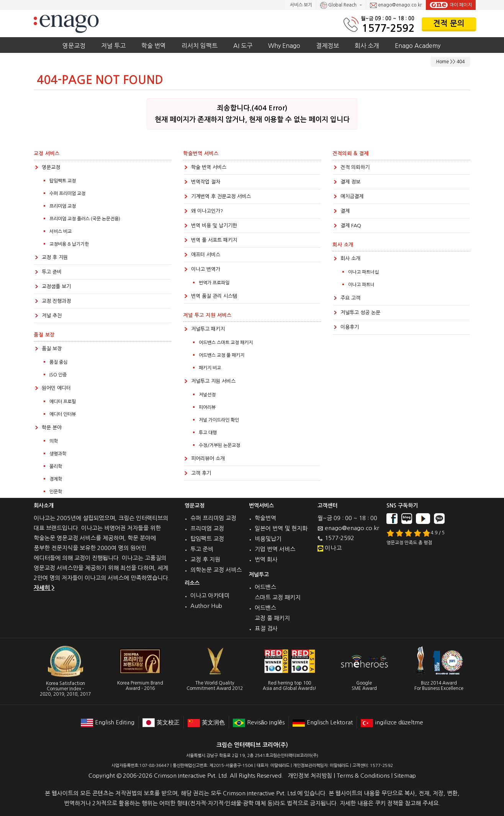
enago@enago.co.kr (396, 5)
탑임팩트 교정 (63, 181)
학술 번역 (154, 46)
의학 (54, 441)
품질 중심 (58, 362)
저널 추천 (52, 316)
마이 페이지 (451, 5)
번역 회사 (266, 559)
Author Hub (206, 606)
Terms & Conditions (363, 776)
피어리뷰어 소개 (208, 459)
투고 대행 (208, 433)
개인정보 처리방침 (310, 776)
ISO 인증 (58, 375)
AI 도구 (243, 46)
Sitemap (405, 776)
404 (461, 62)
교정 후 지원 (55, 257)
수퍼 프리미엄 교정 (67, 194)
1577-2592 (388, 28)
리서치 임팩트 (200, 46)
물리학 (56, 466)
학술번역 (265, 518)
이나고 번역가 (206, 269)
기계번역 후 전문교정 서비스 (221, 196)
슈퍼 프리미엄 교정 (213, 518)
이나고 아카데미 (210, 595)
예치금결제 (352, 196)
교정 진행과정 (56, 301)
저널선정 (207, 395)
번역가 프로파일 (214, 283)
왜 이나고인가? (207, 211)
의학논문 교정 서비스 (216, 570)
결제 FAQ (351, 226)
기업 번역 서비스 (275, 549)
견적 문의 (449, 23)
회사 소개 (367, 46)
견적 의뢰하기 (355, 167)
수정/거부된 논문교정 (219, 445)
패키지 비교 (210, 368)
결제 (345, 211)
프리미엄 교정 (63, 206)
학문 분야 (52, 428)
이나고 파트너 (361, 285)
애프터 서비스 (206, 255)
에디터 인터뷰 (63, 414)
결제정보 (327, 46)
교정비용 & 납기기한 (69, 244)
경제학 (56, 479)
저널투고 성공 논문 (360, 313)
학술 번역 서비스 (209, 167)
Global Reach (339, 5)
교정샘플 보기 (56, 287)
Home (443, 62)
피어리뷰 (207, 407)
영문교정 (74, 46)
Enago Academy (418, 46)
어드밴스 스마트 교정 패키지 (226, 343)
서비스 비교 (61, 232)
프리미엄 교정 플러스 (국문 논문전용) (85, 219)
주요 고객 (350, 298)
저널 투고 (113, 46)
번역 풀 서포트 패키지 (214, 240)
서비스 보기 (301, 5)
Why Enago (284, 46)
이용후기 (350, 327)
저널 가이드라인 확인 (219, 420)
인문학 (56, 492)
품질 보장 (52, 349)
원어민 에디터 (56, 388)
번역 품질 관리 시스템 (214, 296)
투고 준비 (52, 272)
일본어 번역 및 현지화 (281, 528)
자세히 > (44, 588)
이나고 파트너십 (363, 272)
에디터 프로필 (63, 402)
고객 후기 (201, 473)
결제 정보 (350, 182)
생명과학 (58, 454)
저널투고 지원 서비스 (213, 381)
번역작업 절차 (206, 182)
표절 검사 (266, 628)
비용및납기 (268, 539)
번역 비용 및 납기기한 (214, 226)
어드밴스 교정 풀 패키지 (222, 355)
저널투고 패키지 (208, 329)
